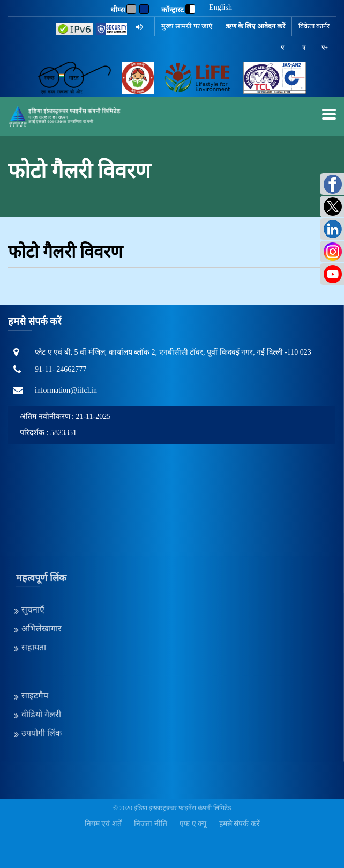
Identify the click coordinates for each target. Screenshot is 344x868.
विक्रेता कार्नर (314, 26)
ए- (283, 47)
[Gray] (131, 9)
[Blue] (144, 9)
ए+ (325, 47)
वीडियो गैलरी (41, 652)
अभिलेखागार (42, 566)
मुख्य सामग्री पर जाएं (187, 26)
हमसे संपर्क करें (240, 824)
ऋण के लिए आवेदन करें (255, 26)
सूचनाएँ (33, 547)
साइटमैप (35, 633)
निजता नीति (151, 824)
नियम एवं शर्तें (103, 824)
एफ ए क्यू (193, 824)
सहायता (34, 584)
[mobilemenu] (329, 114)
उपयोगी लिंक (42, 670)
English (220, 8)
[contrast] (190, 9)
